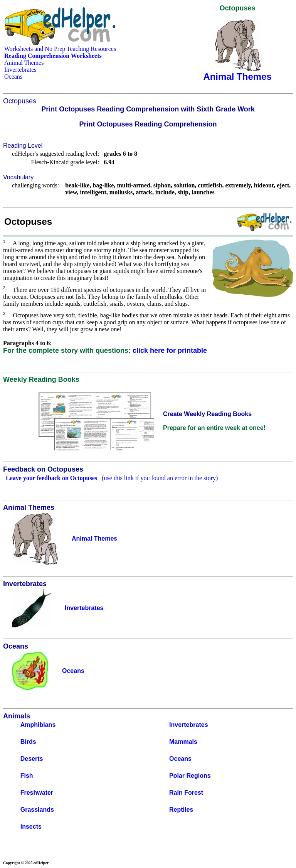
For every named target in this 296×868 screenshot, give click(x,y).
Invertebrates (20, 70)
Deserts (32, 759)
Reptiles (181, 810)
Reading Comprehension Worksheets (53, 56)
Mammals (183, 742)
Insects (31, 827)
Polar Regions (190, 776)
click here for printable (170, 351)
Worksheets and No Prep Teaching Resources (60, 49)
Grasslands (37, 810)
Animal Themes (24, 63)
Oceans (13, 77)
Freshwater (37, 793)
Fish (27, 776)
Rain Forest (186, 793)
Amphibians (38, 725)
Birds (28, 742)
